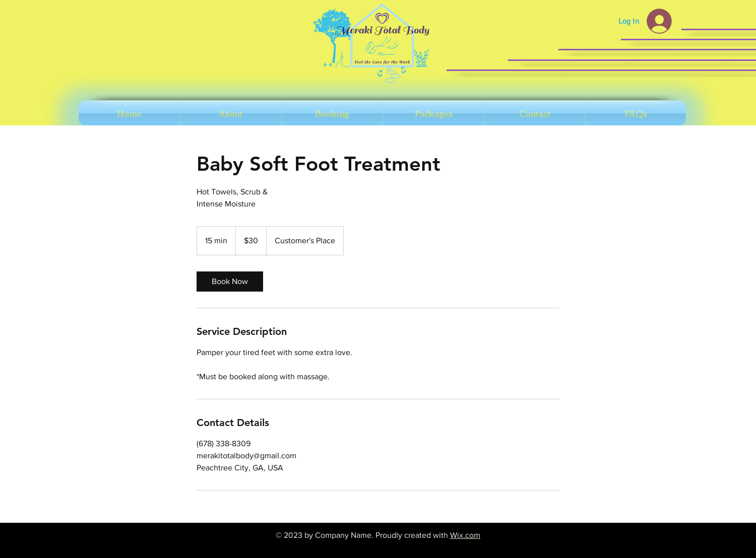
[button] (332, 113)
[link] (230, 282)
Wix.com (465, 535)
